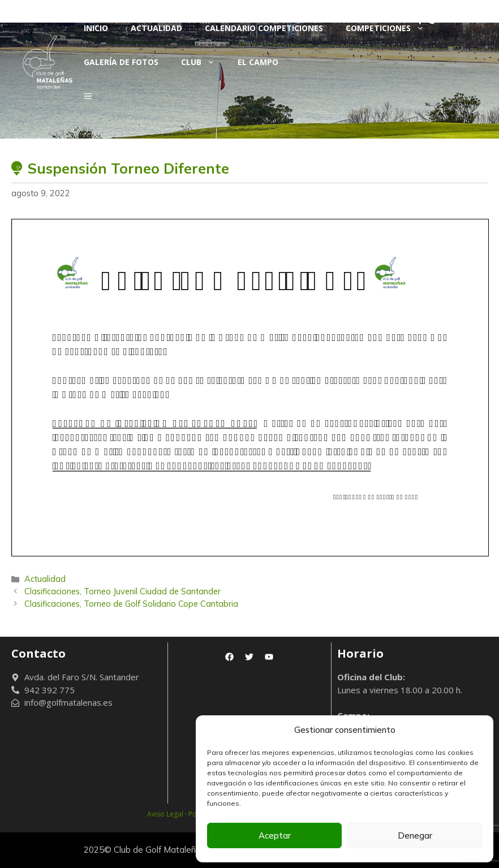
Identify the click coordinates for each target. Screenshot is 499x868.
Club (204, 62)
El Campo (258, 62)
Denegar (415, 835)
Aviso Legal (165, 814)
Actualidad (156, 28)
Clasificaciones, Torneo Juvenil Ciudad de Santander (122, 591)
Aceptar (275, 835)
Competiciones (391, 28)
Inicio (96, 28)
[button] (88, 96)
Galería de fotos (121, 62)
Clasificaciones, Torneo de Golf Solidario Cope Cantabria (131, 604)
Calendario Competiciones (264, 28)
